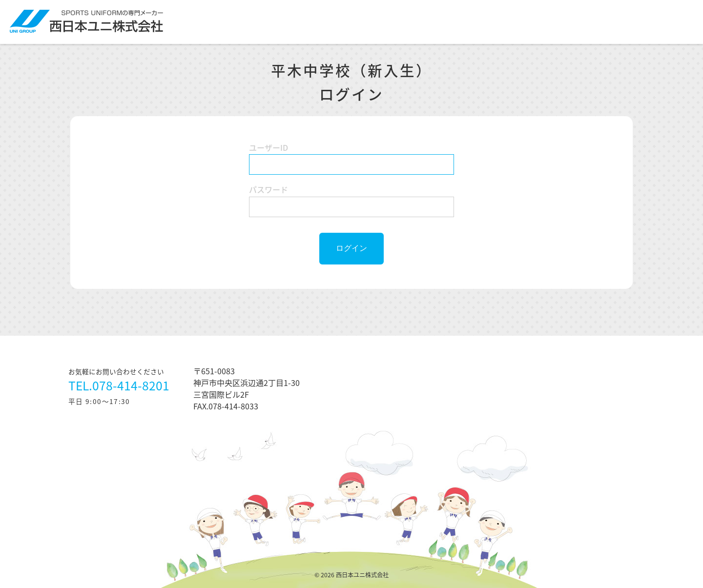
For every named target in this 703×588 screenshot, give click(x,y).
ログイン (351, 248)
